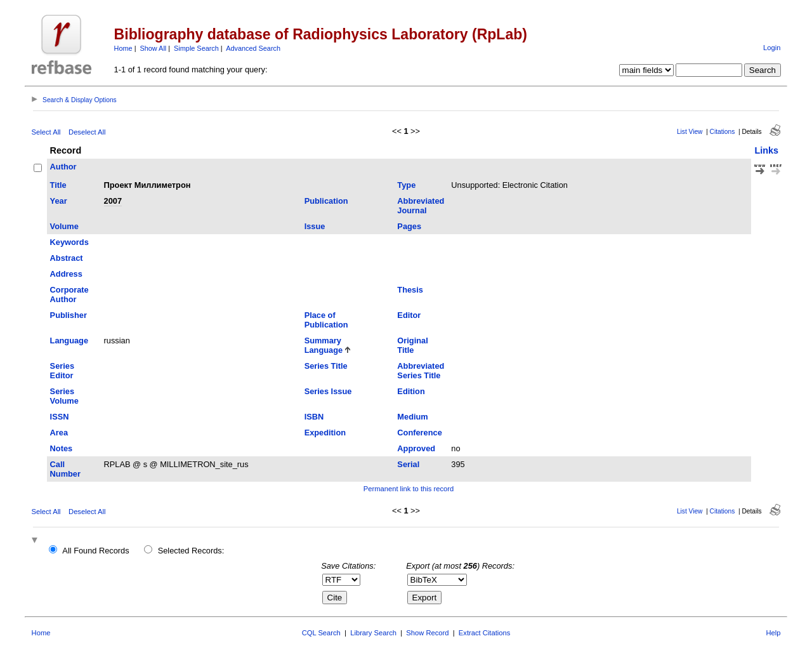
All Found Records (95, 551)
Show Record (427, 633)
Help (773, 633)
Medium (412, 417)
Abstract (67, 258)
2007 (113, 201)
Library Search (373, 633)
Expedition (325, 433)
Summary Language (324, 345)
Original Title (412, 345)
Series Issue (328, 391)
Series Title (326, 366)
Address (66, 274)
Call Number (65, 469)
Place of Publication (326, 320)
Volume (64, 226)
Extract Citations (484, 633)
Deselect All (87, 132)
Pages (409, 226)
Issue (315, 226)
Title (58, 185)
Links (766, 150)
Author (63, 167)
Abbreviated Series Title (421, 371)
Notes (62, 448)
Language (69, 341)
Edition (411, 391)
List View (690, 132)
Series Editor (62, 371)
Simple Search (196, 48)
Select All (46, 132)
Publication (326, 201)
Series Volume (64, 396)
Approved (416, 448)
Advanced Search (253, 48)
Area (59, 433)
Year (59, 201)
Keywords (69, 242)
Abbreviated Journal (421, 206)
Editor (409, 315)
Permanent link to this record (409, 489)
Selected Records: (191, 551)
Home (123, 48)
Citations (723, 132)
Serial (408, 464)
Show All (154, 48)
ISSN (60, 417)
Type (406, 185)
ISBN (314, 417)
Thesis (410, 290)
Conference (419, 433)
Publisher (69, 315)
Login (772, 48)
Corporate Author (69, 294)
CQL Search (321, 633)
